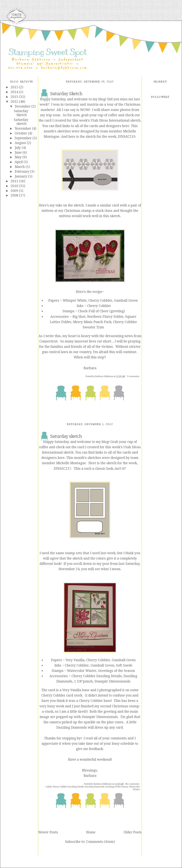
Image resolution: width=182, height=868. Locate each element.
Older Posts (133, 832)
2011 (15, 181)
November (23, 129)
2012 (15, 102)
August (21, 143)
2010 (15, 186)
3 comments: (133, 376)
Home (91, 832)
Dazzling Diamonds (94, 787)
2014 (15, 92)
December (23, 106)
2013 (15, 97)
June (19, 153)
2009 (15, 191)
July (18, 148)
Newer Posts (48, 832)
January (21, 176)
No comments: (133, 784)
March (20, 167)
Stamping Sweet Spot (48, 52)
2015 (15, 87)
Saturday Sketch (21, 113)
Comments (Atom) (100, 842)
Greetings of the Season (117, 787)
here (126, 126)
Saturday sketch (21, 122)
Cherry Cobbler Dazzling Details (68, 787)
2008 (15, 195)
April (19, 162)
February (22, 172)
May (19, 157)
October (21, 133)
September (24, 138)
